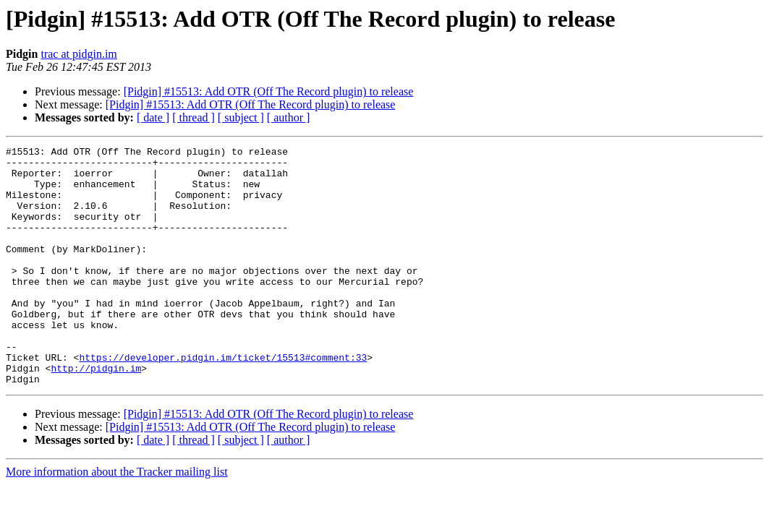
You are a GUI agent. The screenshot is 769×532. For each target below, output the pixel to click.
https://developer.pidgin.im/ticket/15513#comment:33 (223, 400)
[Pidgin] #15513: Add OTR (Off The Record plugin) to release (269, 91)
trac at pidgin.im (78, 54)
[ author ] (289, 117)
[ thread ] (194, 117)
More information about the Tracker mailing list (117, 519)
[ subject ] (241, 117)
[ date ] (153, 117)
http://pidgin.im (96, 413)
